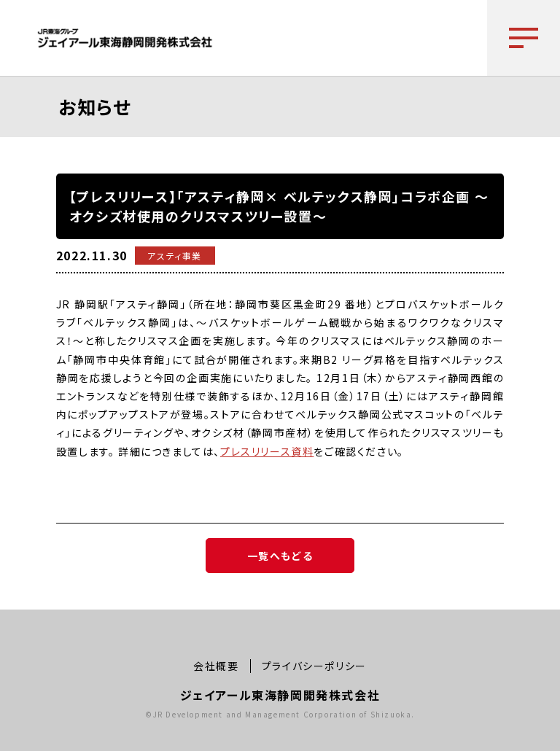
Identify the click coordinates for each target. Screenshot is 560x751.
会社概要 (216, 666)
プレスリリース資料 (267, 451)
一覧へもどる (280, 556)
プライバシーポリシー (314, 666)
